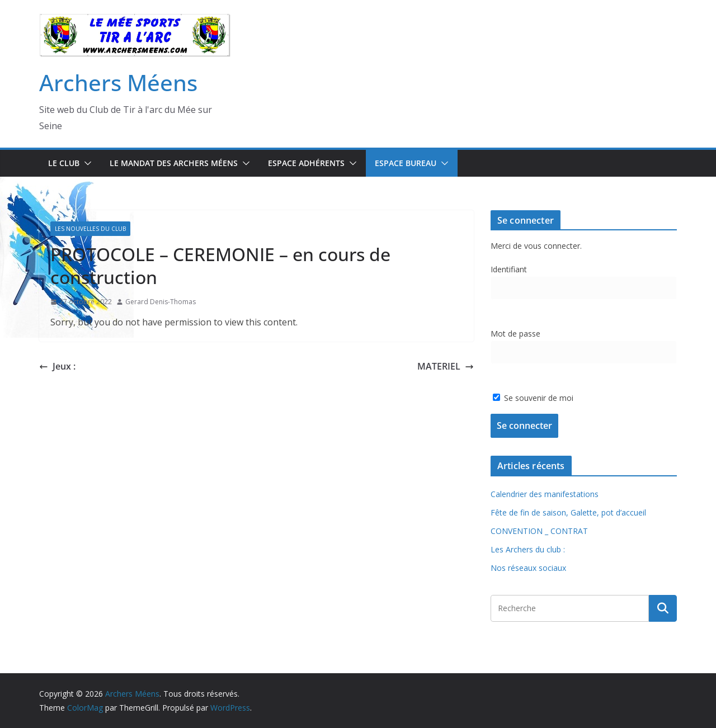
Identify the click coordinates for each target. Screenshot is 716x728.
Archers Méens (118, 82)
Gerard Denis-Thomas (161, 302)
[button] (86, 163)
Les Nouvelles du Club (90, 229)
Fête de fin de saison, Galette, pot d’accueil (568, 512)
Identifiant (509, 269)
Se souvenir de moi (533, 398)
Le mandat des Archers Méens (174, 163)
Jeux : (57, 366)
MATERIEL (446, 366)
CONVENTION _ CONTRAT (539, 531)
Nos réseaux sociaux (528, 568)
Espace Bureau (406, 163)
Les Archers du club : (528, 549)
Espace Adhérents (306, 163)
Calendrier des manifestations (545, 494)
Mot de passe (515, 334)
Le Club (64, 163)
